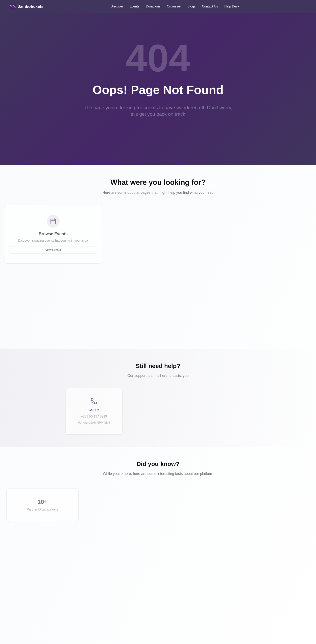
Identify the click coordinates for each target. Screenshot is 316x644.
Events (135, 6)
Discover (117, 6)
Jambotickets (31, 6)
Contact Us (210, 6)
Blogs (191, 6)
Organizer (174, 6)
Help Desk (232, 6)
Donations (153, 6)
